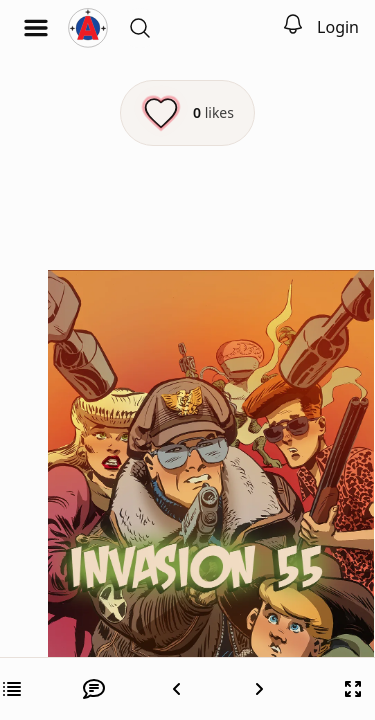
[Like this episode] (187, 113)
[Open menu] (36, 28)
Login (338, 27)
